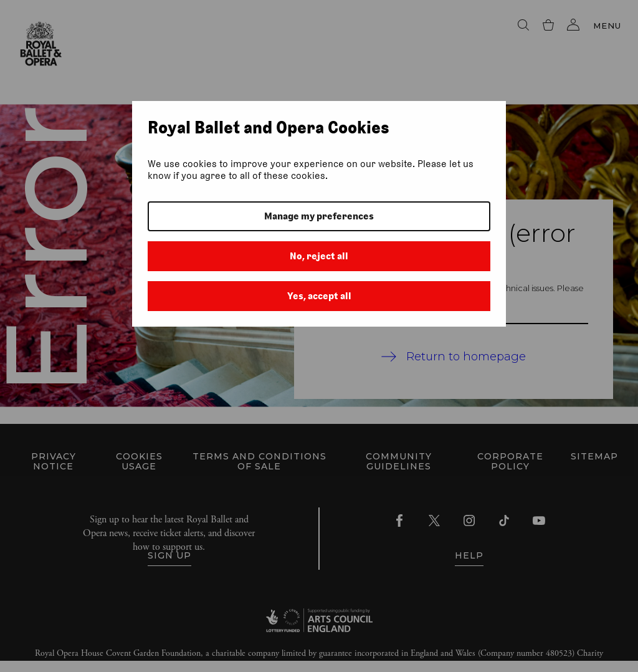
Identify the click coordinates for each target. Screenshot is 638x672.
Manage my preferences (319, 216)
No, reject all (319, 256)
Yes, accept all (319, 296)
